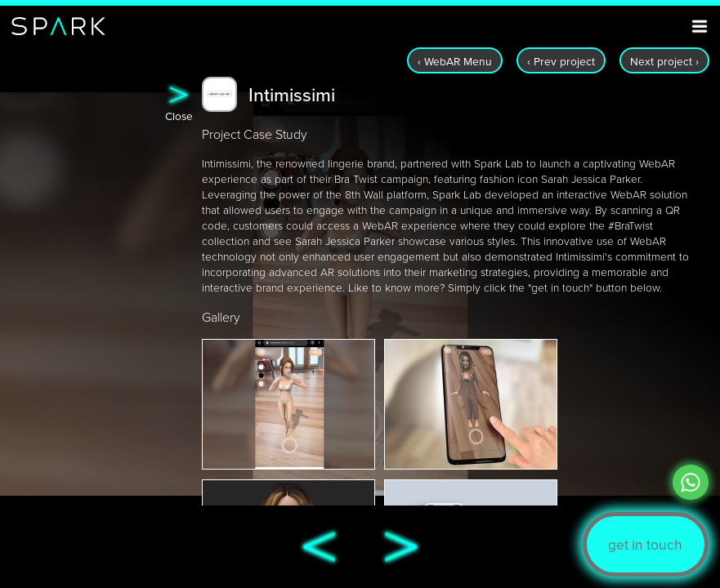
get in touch (645, 544)
